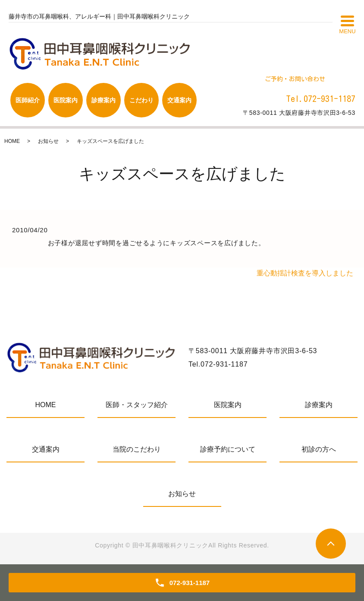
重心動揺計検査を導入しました (305, 273)
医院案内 (228, 405)
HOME (12, 141)
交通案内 (46, 449)
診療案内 (319, 405)
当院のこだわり (137, 449)
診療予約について (228, 449)
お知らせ (48, 141)
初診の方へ (319, 449)
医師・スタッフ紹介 (137, 405)
